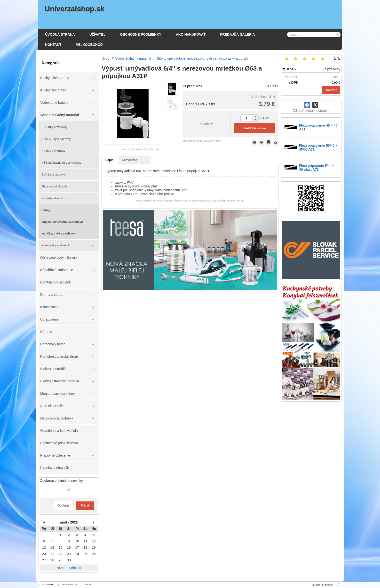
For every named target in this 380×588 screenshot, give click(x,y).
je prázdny (332, 69)
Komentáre (130, 160)
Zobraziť (331, 90)
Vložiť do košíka (254, 128)
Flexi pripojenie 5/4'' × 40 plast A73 (317, 168)
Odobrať (63, 506)
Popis (109, 160)
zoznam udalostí (69, 568)
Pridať (85, 506)
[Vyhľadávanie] (314, 35)
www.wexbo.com (70, 585)
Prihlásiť (88, 585)
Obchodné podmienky (322, 585)
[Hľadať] (337, 34)
